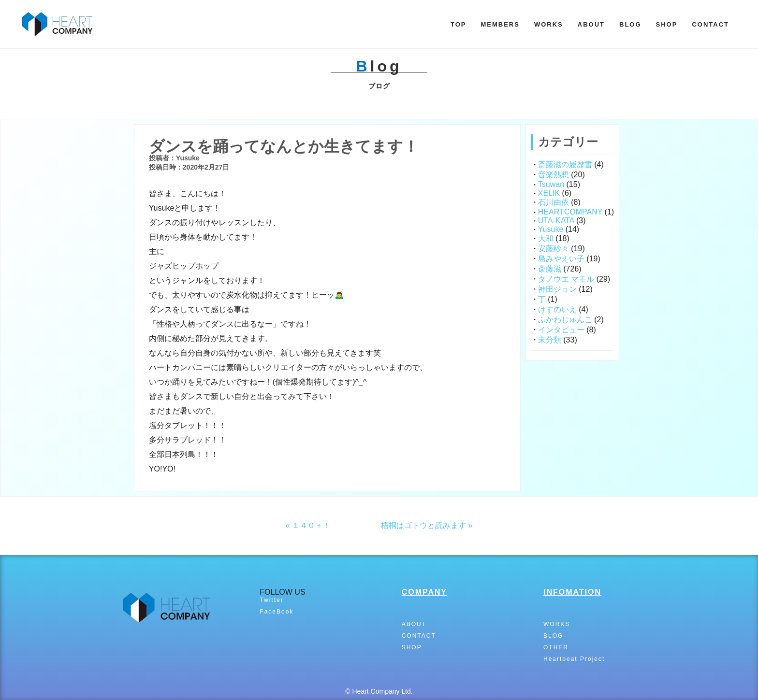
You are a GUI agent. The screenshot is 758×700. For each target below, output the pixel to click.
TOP (459, 24)
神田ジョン (557, 289)
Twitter (271, 600)
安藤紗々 (554, 249)
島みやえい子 (561, 259)
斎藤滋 (550, 269)
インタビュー (561, 330)
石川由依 (554, 202)
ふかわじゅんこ (565, 320)
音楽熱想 (554, 175)
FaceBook (277, 612)
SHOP (667, 24)
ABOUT (591, 24)
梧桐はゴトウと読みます (423, 525)
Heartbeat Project (574, 659)
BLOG (630, 24)
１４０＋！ (311, 525)
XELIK (549, 193)
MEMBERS (500, 24)
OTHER (556, 647)
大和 (546, 238)
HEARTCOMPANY (570, 212)
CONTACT (710, 24)
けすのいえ (557, 309)
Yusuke (551, 229)
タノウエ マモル (566, 279)
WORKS (549, 24)
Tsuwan (551, 184)
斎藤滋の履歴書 (565, 164)
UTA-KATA (556, 221)
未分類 (550, 340)
